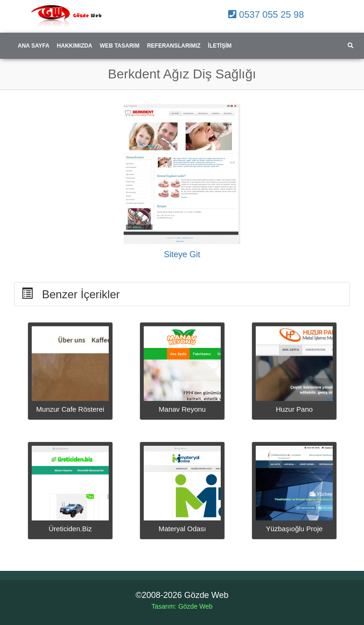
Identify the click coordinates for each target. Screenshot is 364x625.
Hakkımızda (75, 46)
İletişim (220, 46)
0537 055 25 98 (266, 14)
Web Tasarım (120, 46)
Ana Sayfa (34, 46)
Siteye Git (182, 254)
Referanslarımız (174, 46)
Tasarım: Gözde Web (182, 606)
